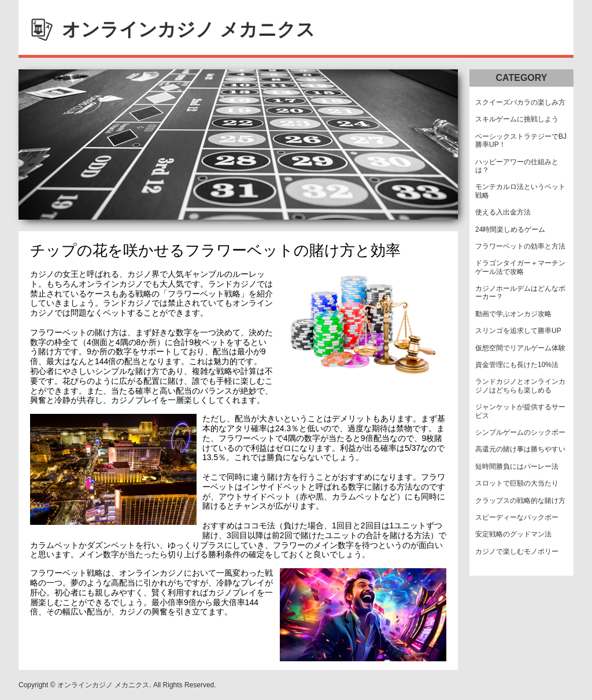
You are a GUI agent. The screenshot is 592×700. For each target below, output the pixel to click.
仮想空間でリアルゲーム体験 (520, 348)
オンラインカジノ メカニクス (188, 29)
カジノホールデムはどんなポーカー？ (520, 292)
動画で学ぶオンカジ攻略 (513, 314)
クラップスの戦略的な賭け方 (520, 501)
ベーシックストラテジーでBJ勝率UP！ (521, 140)
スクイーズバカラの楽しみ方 (520, 102)
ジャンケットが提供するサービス (520, 411)
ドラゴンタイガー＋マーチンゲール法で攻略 (520, 267)
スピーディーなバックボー (517, 517)
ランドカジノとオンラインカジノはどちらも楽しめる (520, 386)
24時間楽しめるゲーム (510, 229)
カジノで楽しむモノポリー (517, 551)
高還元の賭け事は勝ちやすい (520, 449)
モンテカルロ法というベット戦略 (520, 191)
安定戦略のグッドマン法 (513, 534)
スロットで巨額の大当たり (517, 483)
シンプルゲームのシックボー (520, 432)
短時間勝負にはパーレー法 (517, 466)
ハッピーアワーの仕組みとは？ (517, 166)
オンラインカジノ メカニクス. (104, 685)
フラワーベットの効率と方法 (520, 246)
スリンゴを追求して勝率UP (518, 331)
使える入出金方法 (503, 212)
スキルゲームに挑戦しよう (517, 119)
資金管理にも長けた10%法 (517, 365)
